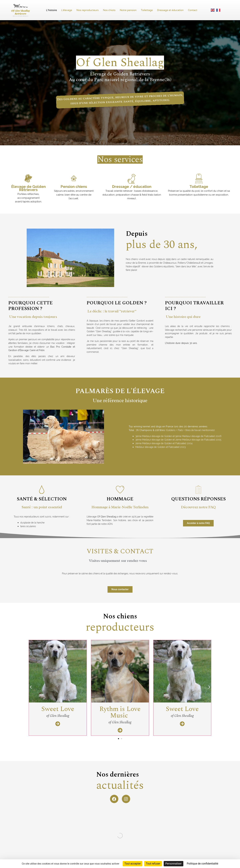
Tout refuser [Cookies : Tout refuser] (153, 864)
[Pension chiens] (74, 179)
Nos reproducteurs (88, 10)
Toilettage (147, 10)
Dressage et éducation (170, 10)
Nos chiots (109, 10)
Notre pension (128, 10)
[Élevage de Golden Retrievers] (28, 179)
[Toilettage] (199, 179)
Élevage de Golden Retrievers (28, 188)
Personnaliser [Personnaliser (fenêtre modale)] (173, 864)
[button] (31, 702)
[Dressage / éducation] (132, 179)
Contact (192, 10)
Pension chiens (74, 187)
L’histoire (52, 10)
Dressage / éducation (132, 187)
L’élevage (67, 10)
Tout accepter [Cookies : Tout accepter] (132, 864)
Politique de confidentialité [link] (202, 864)
